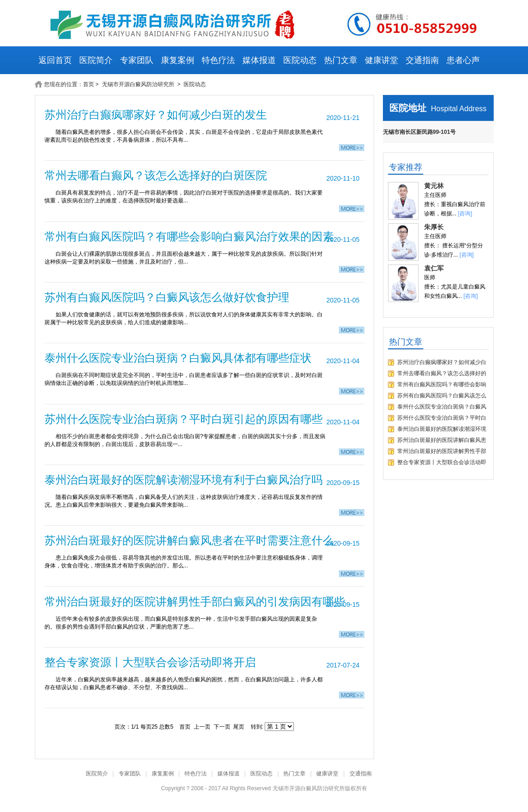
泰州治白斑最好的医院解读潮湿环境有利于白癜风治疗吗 (184, 480)
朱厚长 (434, 227)
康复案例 (178, 60)
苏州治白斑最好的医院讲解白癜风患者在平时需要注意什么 (189, 540)
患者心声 (463, 60)
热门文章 (341, 60)
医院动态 (300, 60)
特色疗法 (218, 60)
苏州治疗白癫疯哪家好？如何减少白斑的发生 (156, 115)
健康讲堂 (382, 60)
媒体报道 (259, 60)
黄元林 (434, 186)
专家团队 (137, 60)
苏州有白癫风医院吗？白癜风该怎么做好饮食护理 (167, 297)
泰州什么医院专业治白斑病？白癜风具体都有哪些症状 (178, 358)
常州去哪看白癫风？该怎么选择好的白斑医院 (156, 175)
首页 (89, 84)
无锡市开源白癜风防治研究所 (139, 84)
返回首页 (55, 60)
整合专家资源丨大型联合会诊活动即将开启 (150, 662)
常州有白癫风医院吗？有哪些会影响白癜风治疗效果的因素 (189, 236)
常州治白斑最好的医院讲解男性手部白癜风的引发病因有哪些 (195, 601)
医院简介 (96, 60)
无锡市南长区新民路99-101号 (419, 132)
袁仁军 (434, 268)
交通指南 (422, 60)
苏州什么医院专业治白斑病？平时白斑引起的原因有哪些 (184, 419)
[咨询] (465, 214)
